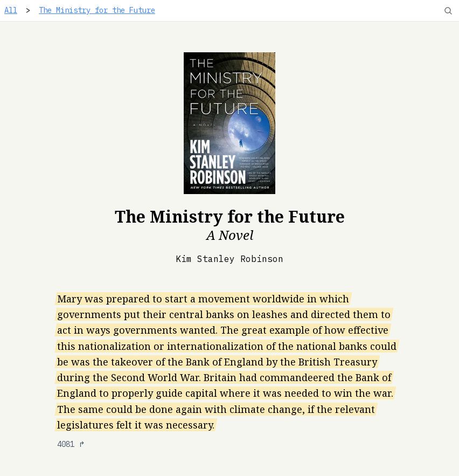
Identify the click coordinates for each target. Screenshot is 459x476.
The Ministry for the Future (97, 10)
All (11, 10)
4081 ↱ (71, 444)
